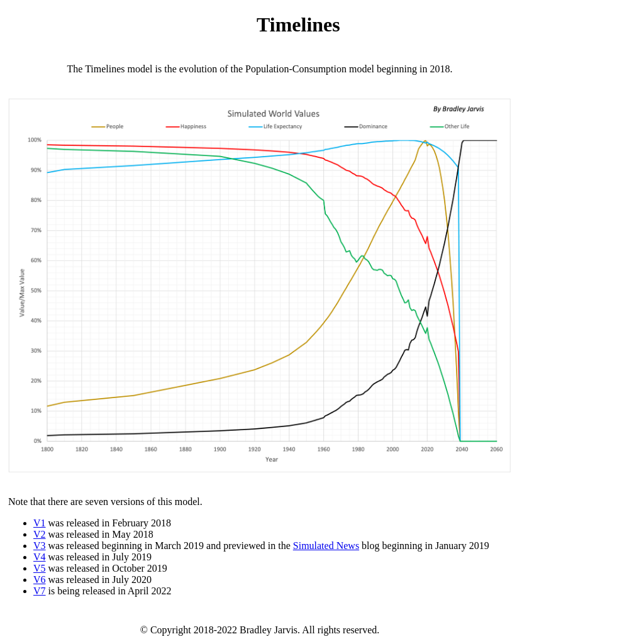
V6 (40, 580)
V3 (40, 546)
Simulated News (326, 546)
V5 (40, 568)
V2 (40, 534)
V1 (40, 523)
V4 (40, 557)
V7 (40, 591)
